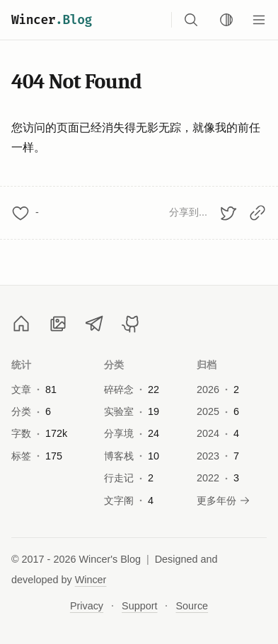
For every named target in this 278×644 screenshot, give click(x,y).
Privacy (87, 606)
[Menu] (259, 20)
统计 (22, 365)
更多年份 (224, 501)
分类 (114, 365)
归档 (207, 365)
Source (192, 606)
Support (139, 606)
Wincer (52, 20)
